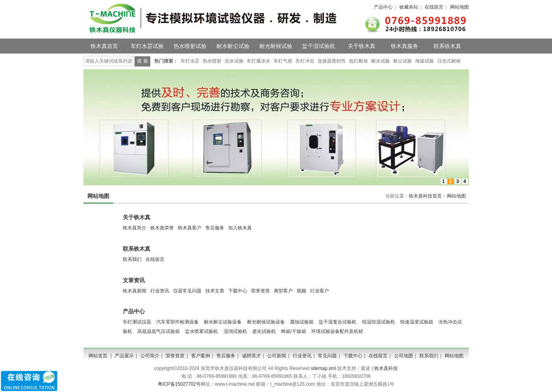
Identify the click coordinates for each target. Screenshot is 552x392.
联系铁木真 (447, 46)
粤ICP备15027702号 (179, 384)
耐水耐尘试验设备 (223, 322)
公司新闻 (277, 356)
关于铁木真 (362, 46)
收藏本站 (409, 7)
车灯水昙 (190, 61)
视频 (301, 291)
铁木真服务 (404, 46)
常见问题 (327, 356)
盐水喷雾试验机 (201, 331)
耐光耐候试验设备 (266, 322)
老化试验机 (264, 331)
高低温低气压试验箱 (159, 331)
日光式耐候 (449, 61)
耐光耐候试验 (276, 46)
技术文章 (215, 291)
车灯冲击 (305, 61)
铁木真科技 (386, 368)
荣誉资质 (260, 291)
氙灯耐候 (358, 61)
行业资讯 (160, 291)
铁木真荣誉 (162, 228)
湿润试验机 (235, 331)
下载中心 (238, 291)
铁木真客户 (190, 228)
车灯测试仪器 (137, 322)
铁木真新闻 (135, 291)
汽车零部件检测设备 (177, 322)
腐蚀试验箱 (302, 322)
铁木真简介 (135, 228)
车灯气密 (283, 61)
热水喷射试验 (190, 46)
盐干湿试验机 (319, 46)
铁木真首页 (104, 46)
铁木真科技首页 (425, 196)
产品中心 (383, 7)
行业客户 (319, 291)
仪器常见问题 (187, 291)
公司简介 (150, 356)
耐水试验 (380, 61)
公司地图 (404, 356)
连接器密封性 (332, 61)
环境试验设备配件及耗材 (337, 331)
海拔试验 (425, 61)
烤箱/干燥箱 (293, 331)
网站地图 (460, 7)
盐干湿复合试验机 (338, 322)
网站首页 (98, 356)
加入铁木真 (240, 228)
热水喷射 (212, 61)
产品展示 (124, 356)
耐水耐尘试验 (233, 46)
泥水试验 (234, 61)
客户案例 (201, 356)
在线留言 (434, 7)
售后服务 (215, 228)
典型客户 (283, 291)
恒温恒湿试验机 (378, 322)
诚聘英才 (251, 356)
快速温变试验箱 (417, 322)
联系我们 (132, 259)
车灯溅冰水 (258, 61)
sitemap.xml (323, 368)
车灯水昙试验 (147, 46)
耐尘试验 (402, 61)
